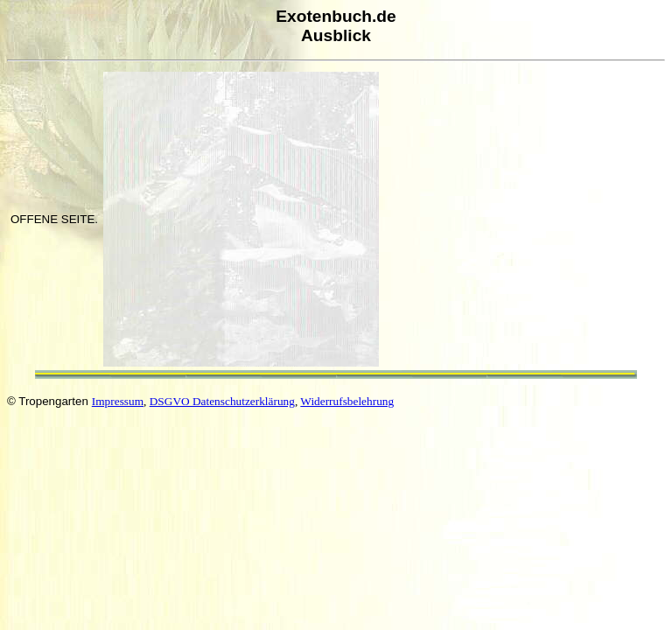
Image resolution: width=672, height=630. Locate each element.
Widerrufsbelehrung (347, 401)
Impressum (118, 401)
